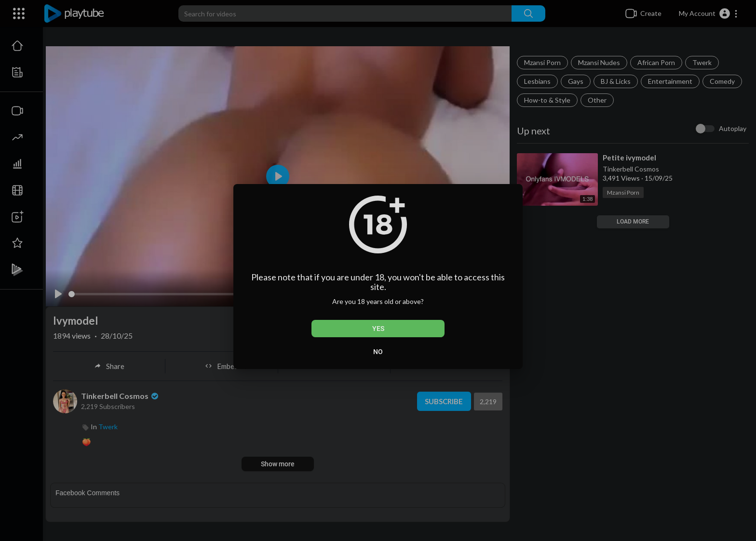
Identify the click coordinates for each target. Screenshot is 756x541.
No (378, 352)
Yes (378, 329)
